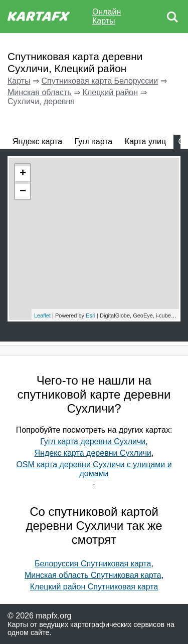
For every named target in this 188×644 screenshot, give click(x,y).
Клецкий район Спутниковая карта (94, 587)
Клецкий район (111, 92)
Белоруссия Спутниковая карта (93, 564)
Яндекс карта (37, 141)
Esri (90, 315)
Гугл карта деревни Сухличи (93, 441)
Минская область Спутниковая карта (93, 575)
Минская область (40, 92)
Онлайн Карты (107, 16)
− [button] (23, 192)
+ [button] (23, 174)
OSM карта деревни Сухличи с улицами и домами (94, 469)
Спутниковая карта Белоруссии (100, 81)
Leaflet (42, 315)
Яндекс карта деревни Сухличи (93, 453)
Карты (19, 81)
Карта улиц (145, 141)
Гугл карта (94, 141)
